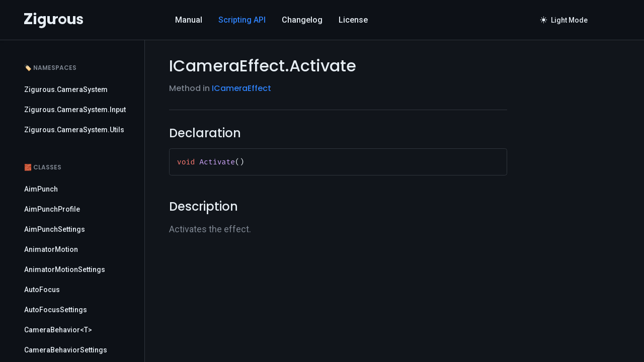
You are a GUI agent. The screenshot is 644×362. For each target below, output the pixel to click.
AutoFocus (42, 290)
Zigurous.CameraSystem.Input (75, 110)
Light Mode (564, 20)
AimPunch (41, 189)
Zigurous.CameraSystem (66, 89)
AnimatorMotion (51, 249)
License (353, 20)
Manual (189, 20)
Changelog (302, 20)
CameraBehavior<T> (58, 330)
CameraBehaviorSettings (66, 350)
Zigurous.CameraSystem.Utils (74, 130)
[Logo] (54, 20)
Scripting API (242, 20)
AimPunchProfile (52, 209)
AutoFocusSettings (56, 310)
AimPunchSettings (55, 229)
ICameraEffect (242, 88)
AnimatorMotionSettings (65, 269)
